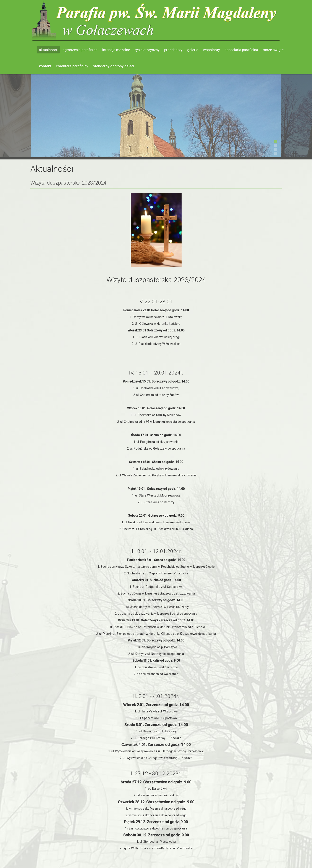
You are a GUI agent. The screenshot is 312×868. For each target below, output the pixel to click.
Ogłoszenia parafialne (80, 50)
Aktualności (48, 50)
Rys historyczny (147, 50)
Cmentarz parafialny (72, 66)
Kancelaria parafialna (241, 50)
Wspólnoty (211, 50)
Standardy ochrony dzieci (114, 66)
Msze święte (273, 50)
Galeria (193, 50)
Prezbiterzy (173, 50)
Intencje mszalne (116, 50)
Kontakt (45, 66)
